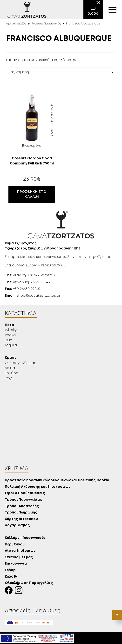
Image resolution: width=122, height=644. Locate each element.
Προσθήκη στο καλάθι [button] (32, 194)
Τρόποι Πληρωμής (21, 513)
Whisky (11, 330)
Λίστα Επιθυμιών (20, 551)
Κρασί (10, 358)
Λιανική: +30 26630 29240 (30, 275)
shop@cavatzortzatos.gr (33, 296)
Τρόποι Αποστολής (22, 506)
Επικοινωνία (16, 564)
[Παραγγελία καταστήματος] (61, 72)
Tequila (11, 345)
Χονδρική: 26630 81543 (27, 282)
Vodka (10, 335)
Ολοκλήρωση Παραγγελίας (29, 583)
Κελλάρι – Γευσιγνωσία (25, 538)
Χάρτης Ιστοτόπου (21, 519)
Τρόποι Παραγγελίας (24, 500)
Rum (9, 340)
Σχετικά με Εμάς (19, 557)
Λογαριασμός (17, 525)
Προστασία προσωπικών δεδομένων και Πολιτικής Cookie (57, 480)
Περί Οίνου (15, 545)
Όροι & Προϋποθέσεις (25, 493)
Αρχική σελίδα (16, 24)
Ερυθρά (12, 373)
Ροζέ (9, 378)
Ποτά (9, 325)
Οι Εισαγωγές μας (20, 363)
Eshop (10, 570)
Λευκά (10, 368)
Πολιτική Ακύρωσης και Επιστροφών (38, 487)
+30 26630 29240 (23, 289)
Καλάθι (11, 577)
